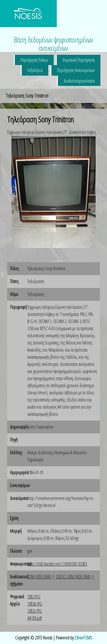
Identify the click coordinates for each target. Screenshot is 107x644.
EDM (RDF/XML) (40, 577)
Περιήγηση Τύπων (34, 60)
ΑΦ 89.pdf (35, 618)
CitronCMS (83, 638)
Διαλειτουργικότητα (79, 81)
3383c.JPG (35, 611)
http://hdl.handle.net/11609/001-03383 (57, 564)
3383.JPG (34, 597)
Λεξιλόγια (35, 70)
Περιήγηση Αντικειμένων (76, 70)
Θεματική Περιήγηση (79, 60)
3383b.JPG (35, 604)
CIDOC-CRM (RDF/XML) (74, 577)
